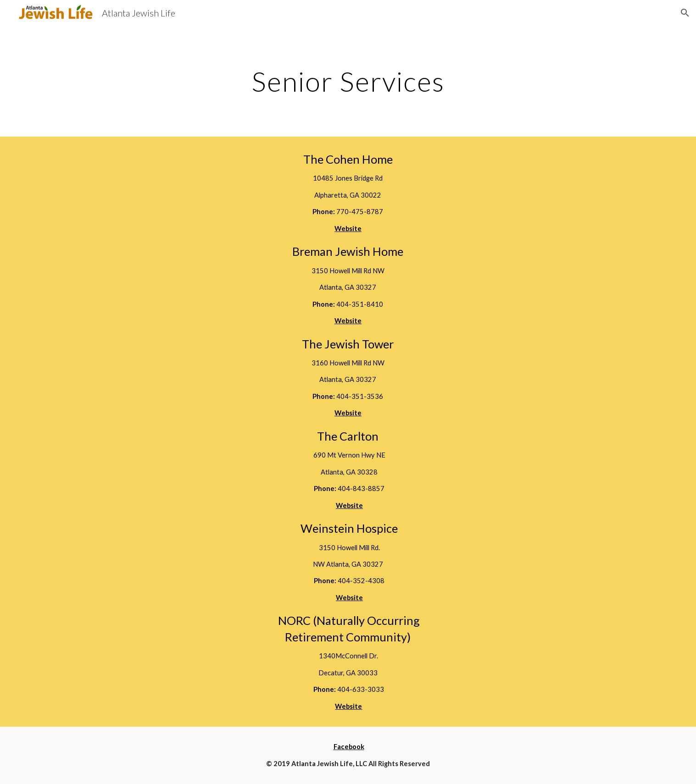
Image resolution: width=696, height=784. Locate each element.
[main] (348, 81)
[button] (685, 13)
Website (349, 598)
